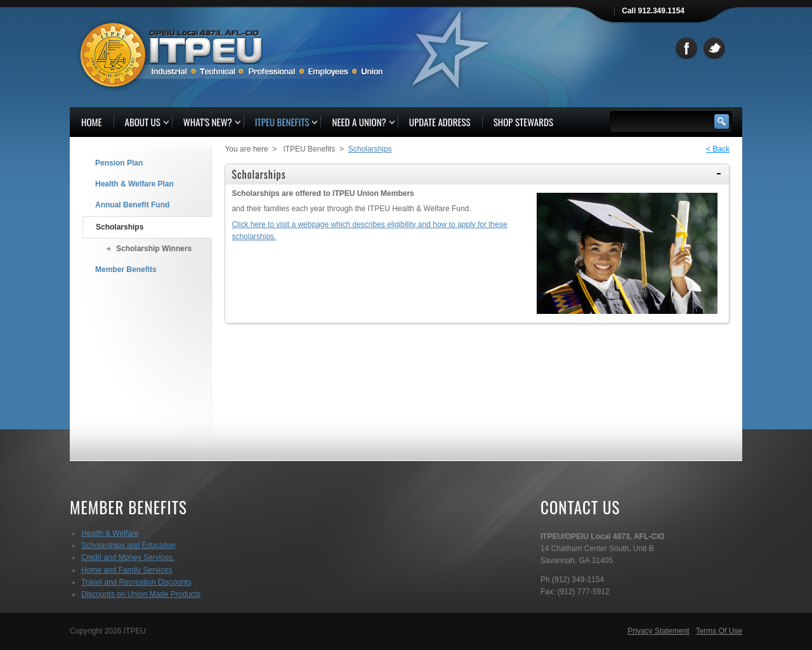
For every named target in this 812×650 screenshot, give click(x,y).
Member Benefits (126, 270)
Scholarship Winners (154, 249)
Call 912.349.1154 (653, 11)
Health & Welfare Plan (134, 184)
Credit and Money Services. (128, 557)
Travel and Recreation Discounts (136, 582)
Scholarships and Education (128, 545)
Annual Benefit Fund (132, 205)
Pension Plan (119, 163)
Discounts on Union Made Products (141, 594)
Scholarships (120, 227)
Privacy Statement (658, 631)
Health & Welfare (110, 533)
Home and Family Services (127, 570)
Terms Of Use (719, 631)
